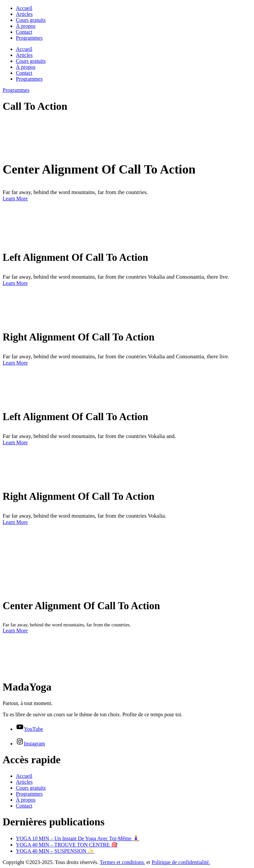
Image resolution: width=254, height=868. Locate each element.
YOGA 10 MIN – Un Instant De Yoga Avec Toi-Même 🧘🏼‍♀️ (78, 838)
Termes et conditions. (123, 862)
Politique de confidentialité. (181, 862)
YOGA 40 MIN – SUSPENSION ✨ (55, 851)
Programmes (29, 38)
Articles (24, 14)
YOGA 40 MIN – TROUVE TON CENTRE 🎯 (67, 845)
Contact (24, 32)
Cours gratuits (31, 20)
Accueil (24, 8)
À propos (26, 26)
